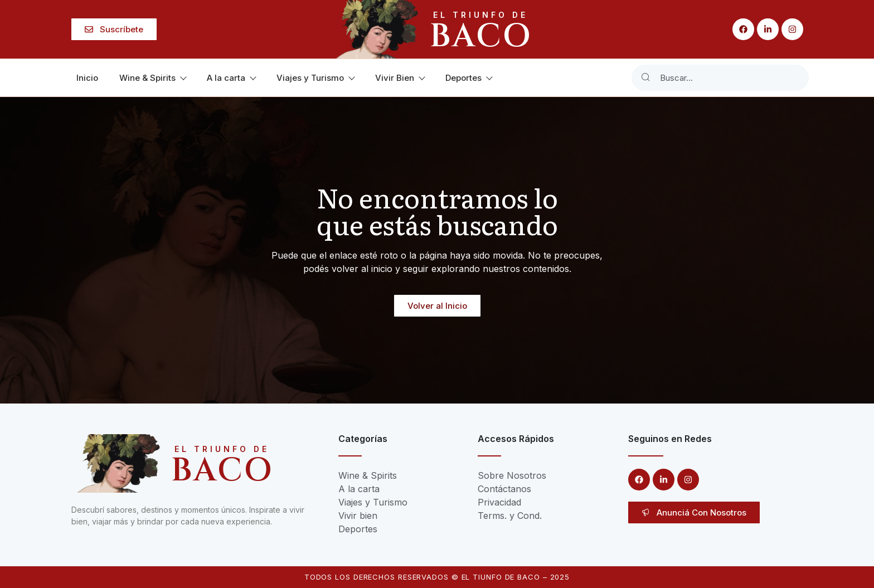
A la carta (231, 78)
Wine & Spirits (152, 78)
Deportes (468, 78)
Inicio (87, 78)
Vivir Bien (400, 78)
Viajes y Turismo (315, 78)
